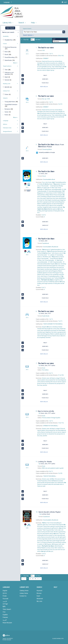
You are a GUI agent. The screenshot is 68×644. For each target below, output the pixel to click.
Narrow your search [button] (8, 32)
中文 (4, 612)
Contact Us (23, 596)
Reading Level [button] (7, 84)
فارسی (5, 601)
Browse (39, 593)
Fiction (7, 94)
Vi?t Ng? (5, 604)
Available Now (9, 40)
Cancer (7, 112)
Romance (7, 109)
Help (55, 587)
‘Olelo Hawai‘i (7, 609)
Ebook (7, 55)
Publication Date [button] (7, 128)
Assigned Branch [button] (7, 131)
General (7, 80)
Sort (54, 39)
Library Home (24, 593)
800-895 (7, 87)
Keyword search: (27, 29)
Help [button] (34, 23)
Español (5, 615)
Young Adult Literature (11, 105)
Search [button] (22, 23)
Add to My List (44, 87)
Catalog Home (24, 591)
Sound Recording (10, 57)
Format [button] (5, 44)
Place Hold (35, 83)
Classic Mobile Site (58, 639)
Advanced (40, 599)
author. (48, 365)
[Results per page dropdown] (33, 40)
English (5, 591)
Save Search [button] (10, 28)
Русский (5, 599)
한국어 (5, 593)
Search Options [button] (28, 35)
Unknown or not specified (9, 73)
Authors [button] (5, 124)
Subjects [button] (5, 98)
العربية (5, 620)
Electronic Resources (11, 47)
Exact (38, 596)
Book (6, 52)
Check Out (35, 226)
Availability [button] (6, 36)
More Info (35, 79)
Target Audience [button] (7, 66)
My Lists (39, 601)
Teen (6, 70)
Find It (34, 75)
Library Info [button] (8, 23)
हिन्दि (4, 607)
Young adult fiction (10, 102)
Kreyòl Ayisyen (7, 623)
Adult (6, 77)
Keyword (39, 591)
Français (5, 617)
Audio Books (8, 60)
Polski (5, 596)
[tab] (10, 32)
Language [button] (6, 121)
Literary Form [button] (6, 91)
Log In (65, 2)
